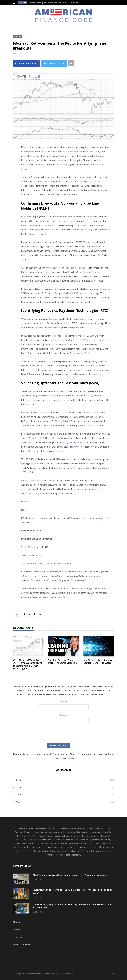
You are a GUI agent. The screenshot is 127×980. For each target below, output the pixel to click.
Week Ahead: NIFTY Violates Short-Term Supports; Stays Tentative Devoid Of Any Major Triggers (27, 664)
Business (20, 780)
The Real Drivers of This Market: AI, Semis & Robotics (63, 661)
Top (111, 974)
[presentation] (64, 733)
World (18, 802)
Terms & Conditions (22, 945)
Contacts (17, 929)
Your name (64, 705)
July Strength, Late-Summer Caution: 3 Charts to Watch (98, 661)
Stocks (17, 36)
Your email (64, 719)
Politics (19, 787)
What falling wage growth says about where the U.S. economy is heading (56, 3)
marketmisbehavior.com (34, 555)
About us (17, 922)
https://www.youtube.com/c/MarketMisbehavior (46, 563)
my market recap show (77, 442)
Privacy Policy (19, 937)
